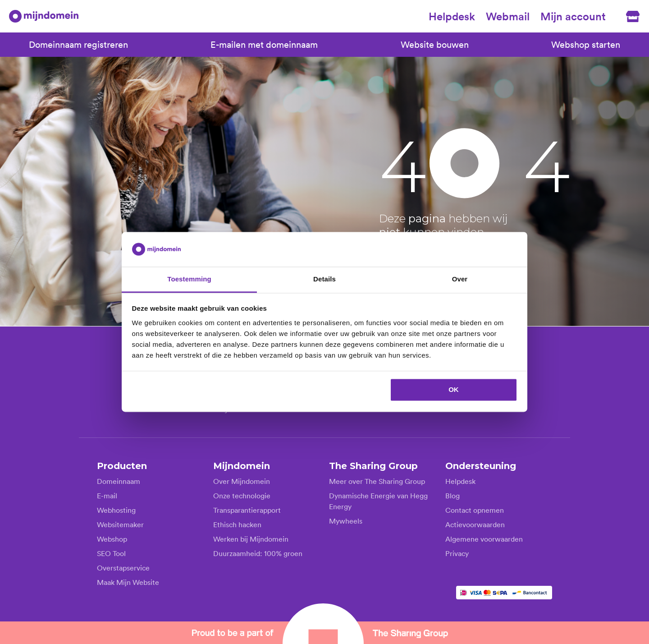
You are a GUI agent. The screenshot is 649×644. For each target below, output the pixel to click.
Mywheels (346, 520)
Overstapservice (123, 567)
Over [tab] (460, 279)
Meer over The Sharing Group (377, 481)
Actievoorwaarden (475, 524)
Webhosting (116, 510)
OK (454, 390)
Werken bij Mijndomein (251, 538)
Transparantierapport (247, 510)
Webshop (112, 538)
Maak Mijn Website (128, 582)
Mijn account (573, 16)
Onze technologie (242, 495)
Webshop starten (586, 45)
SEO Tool (111, 553)
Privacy (457, 553)
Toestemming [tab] (189, 279)
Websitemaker (120, 524)
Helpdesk (452, 16)
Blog (452, 495)
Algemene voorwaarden (484, 538)
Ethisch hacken (237, 524)
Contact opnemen (475, 510)
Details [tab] (324, 279)
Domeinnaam (119, 481)
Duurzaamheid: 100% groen (258, 553)
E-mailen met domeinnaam (264, 45)
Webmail (508, 16)
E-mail (107, 495)
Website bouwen (435, 45)
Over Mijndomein (242, 481)
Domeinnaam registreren (78, 45)
